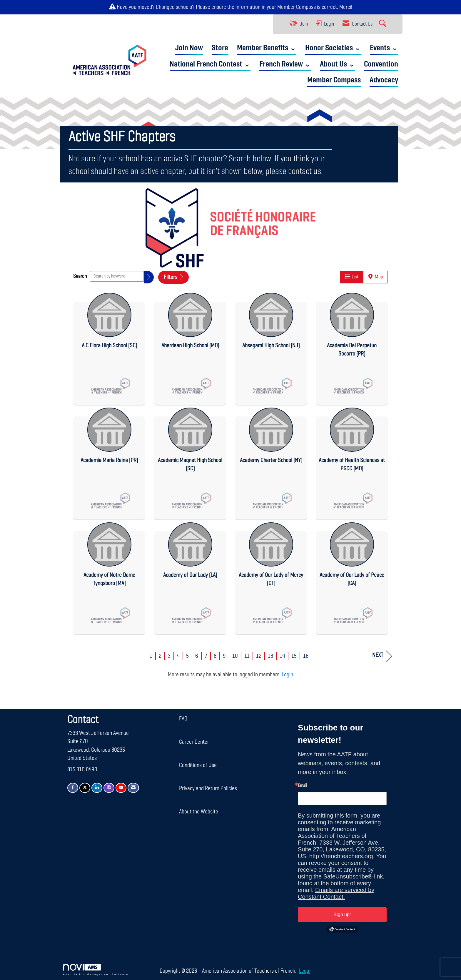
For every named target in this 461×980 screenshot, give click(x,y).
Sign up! (342, 914)
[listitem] (109, 347)
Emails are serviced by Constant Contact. (336, 893)
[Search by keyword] (117, 276)
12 (259, 656)
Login (287, 675)
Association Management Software (96, 970)
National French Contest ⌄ (210, 64)
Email (302, 785)
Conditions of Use (198, 765)
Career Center (194, 742)
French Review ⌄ (285, 64)
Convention (381, 64)
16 (306, 656)
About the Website (199, 812)
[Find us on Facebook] (73, 788)
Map (375, 277)
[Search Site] (383, 24)
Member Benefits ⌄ (267, 48)
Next (382, 656)
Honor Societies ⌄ (333, 48)
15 (294, 656)
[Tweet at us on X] (85, 788)
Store (220, 48)
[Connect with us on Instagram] (109, 788)
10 (235, 656)
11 (247, 656)
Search (80, 276)
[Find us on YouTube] (121, 788)
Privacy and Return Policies (208, 788)
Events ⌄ (384, 48)
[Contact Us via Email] (133, 788)
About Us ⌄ (338, 64)
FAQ (183, 718)
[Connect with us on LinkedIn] (97, 788)
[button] (149, 277)
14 (282, 656)
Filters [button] (173, 277)
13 (270, 656)
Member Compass (297, 7)
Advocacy (384, 80)
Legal (295, 971)
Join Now (189, 48)
